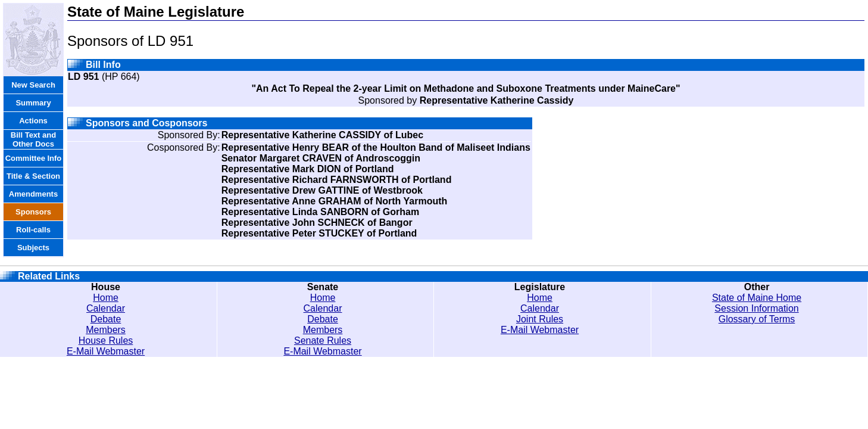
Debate (106, 319)
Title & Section (33, 176)
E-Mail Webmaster (106, 351)
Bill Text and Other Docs (33, 139)
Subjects (33, 248)
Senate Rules (323, 341)
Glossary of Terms (757, 319)
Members (106, 330)
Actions (33, 121)
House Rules (106, 341)
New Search (33, 85)
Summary (33, 103)
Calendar (106, 308)
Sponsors (33, 212)
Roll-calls (33, 230)
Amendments (33, 194)
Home (106, 298)
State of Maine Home (757, 298)
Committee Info (34, 158)
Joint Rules (540, 319)
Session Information (756, 308)
